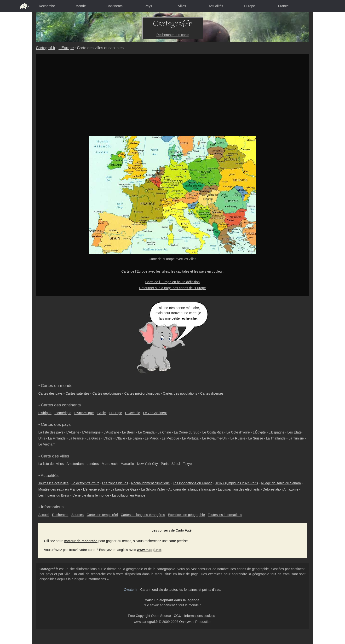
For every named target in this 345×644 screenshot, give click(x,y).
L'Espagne (276, 432)
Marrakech (110, 464)
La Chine (164, 432)
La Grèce (94, 438)
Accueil (44, 515)
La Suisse (256, 438)
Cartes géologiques (107, 393)
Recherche (47, 6)
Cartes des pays (50, 393)
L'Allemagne (91, 432)
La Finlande (57, 438)
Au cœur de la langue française (192, 489)
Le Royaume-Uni (215, 438)
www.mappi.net (149, 550)
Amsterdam (75, 464)
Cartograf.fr (46, 48)
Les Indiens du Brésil (54, 495)
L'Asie (101, 413)
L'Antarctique (84, 413)
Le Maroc (152, 438)
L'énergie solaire (95, 489)
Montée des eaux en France (59, 489)
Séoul (176, 464)
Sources (78, 515)
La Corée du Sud (187, 432)
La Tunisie (296, 438)
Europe (250, 6)
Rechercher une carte (173, 35)
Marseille (127, 464)
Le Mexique (170, 438)
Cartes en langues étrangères (143, 515)
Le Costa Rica (213, 432)
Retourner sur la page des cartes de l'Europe (172, 288)
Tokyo (187, 464)
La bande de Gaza (124, 489)
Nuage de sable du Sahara (281, 483)
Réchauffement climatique (150, 483)
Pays (148, 6)
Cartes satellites (78, 393)
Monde (81, 6)
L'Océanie (133, 413)
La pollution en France (129, 495)
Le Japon (135, 438)
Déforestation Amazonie (280, 489)
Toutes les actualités (53, 483)
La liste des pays (51, 432)
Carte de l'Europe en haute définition (173, 282)
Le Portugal (191, 438)
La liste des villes (51, 464)
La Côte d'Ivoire (238, 432)
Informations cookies (200, 616)
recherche (189, 318)
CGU (177, 616)
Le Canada (147, 432)
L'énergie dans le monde (91, 495)
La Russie (238, 438)
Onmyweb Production (195, 622)
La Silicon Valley (153, 489)
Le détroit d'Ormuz (85, 483)
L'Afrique (45, 413)
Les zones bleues (115, 483)
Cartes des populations (180, 393)
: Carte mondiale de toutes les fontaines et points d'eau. (172, 590)
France (283, 6)
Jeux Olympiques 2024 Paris (237, 483)
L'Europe (66, 48)
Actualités (216, 6)
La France (76, 438)
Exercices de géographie (186, 515)
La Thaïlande (276, 438)
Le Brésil (129, 432)
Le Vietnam (47, 444)
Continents (114, 6)
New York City (147, 464)
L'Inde (108, 438)
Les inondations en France (193, 483)
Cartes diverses (212, 393)
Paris (165, 464)
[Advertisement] (172, 90)
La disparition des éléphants (239, 489)
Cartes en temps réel (102, 515)
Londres (93, 464)
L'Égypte (259, 432)
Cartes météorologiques (142, 393)
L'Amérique (63, 413)
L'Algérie (73, 432)
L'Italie (120, 438)
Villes (182, 6)
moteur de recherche (81, 541)
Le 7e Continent (155, 413)
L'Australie (111, 432)
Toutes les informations (225, 515)
